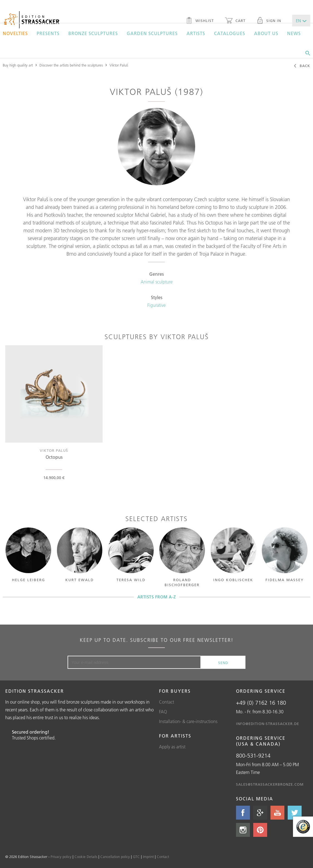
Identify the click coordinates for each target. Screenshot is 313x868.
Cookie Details (86, 857)
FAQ (163, 712)
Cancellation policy (115, 857)
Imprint (148, 857)
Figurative (156, 305)
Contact (167, 702)
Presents (48, 33)
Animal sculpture (157, 282)
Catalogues (230, 33)
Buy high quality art (18, 65)
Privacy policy (61, 857)
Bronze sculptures (93, 33)
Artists (196, 33)
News (294, 33)
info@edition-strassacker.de (268, 724)
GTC (136, 857)
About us (266, 33)
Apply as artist (172, 747)
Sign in (269, 21)
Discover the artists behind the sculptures (71, 65)
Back (302, 66)
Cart (235, 21)
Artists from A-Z (157, 597)
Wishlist (200, 21)
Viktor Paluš (119, 65)
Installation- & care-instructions (188, 721)
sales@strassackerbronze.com (270, 784)
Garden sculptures (152, 33)
